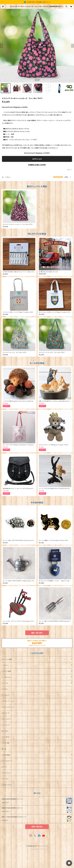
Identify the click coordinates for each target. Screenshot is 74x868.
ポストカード (6, 713)
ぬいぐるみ (5, 731)
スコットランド (6, 773)
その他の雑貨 (6, 755)
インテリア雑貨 (6, 671)
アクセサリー (6, 665)
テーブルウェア (6, 677)
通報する (70, 170)
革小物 (4, 749)
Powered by (37, 849)
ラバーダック (6, 725)
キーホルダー (6, 695)
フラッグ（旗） (6, 743)
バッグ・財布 (5, 737)
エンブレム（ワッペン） (8, 707)
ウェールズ (5, 779)
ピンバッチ (5, 683)
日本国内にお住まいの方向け (37, 165)
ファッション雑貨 (7, 659)
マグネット (5, 689)
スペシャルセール (7, 761)
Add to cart (37, 159)
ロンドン (4, 767)
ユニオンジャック (7, 785)
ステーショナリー (7, 719)
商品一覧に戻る (37, 633)
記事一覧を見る (37, 827)
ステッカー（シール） (8, 701)
